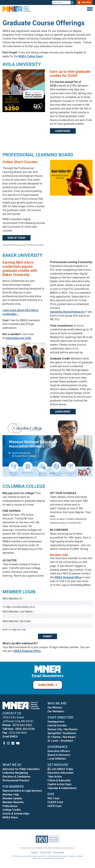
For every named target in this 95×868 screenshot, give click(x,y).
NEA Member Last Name (18, 612)
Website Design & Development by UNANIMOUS (49, 858)
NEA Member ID (12, 599)
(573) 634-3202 (22, 725)
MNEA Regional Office (68, 577)
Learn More (63, 131)
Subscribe (46, 685)
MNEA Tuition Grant (31, 56)
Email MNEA (10, 736)
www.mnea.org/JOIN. (18, 338)
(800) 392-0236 (25, 729)
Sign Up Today (17, 238)
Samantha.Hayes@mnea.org (67, 312)
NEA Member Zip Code (16, 621)
